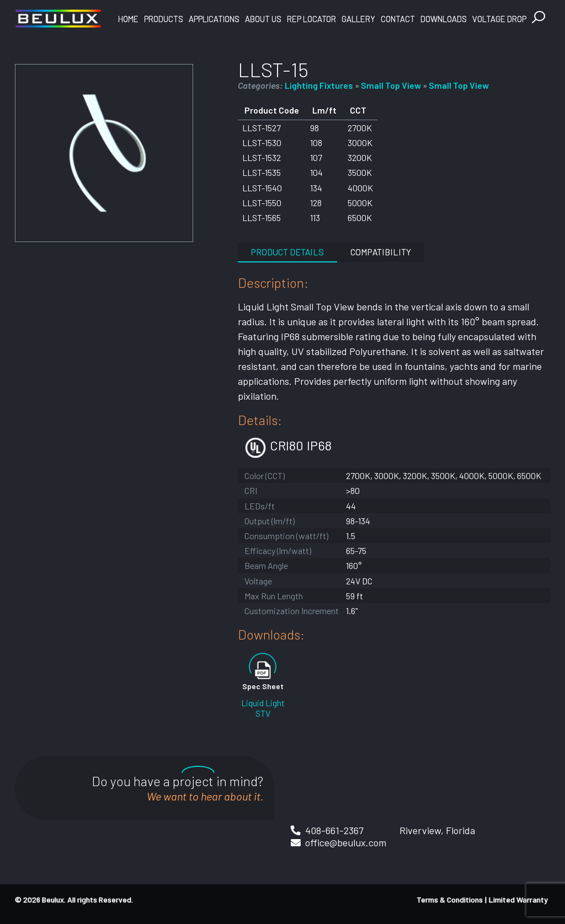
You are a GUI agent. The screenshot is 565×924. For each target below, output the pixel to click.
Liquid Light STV (263, 708)
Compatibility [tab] (381, 252)
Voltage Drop (499, 19)
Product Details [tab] (287, 252)
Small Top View (391, 85)
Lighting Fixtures (319, 85)
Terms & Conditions (450, 899)
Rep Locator (311, 19)
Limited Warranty (518, 899)
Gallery (358, 19)
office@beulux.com (346, 842)
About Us (263, 19)
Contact (398, 19)
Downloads (444, 19)
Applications (214, 19)
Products (164, 19)
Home (128, 19)
